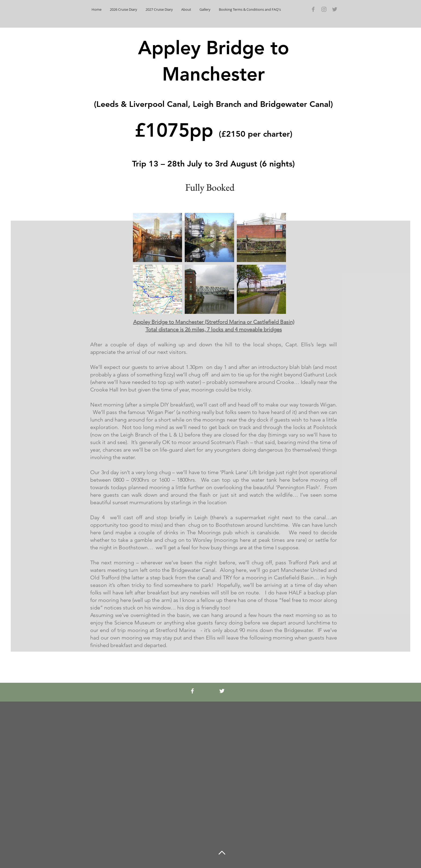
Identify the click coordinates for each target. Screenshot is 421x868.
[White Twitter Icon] (222, 691)
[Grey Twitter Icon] (335, 9)
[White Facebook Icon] (192, 691)
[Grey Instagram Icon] (324, 9)
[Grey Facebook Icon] (313, 9)
